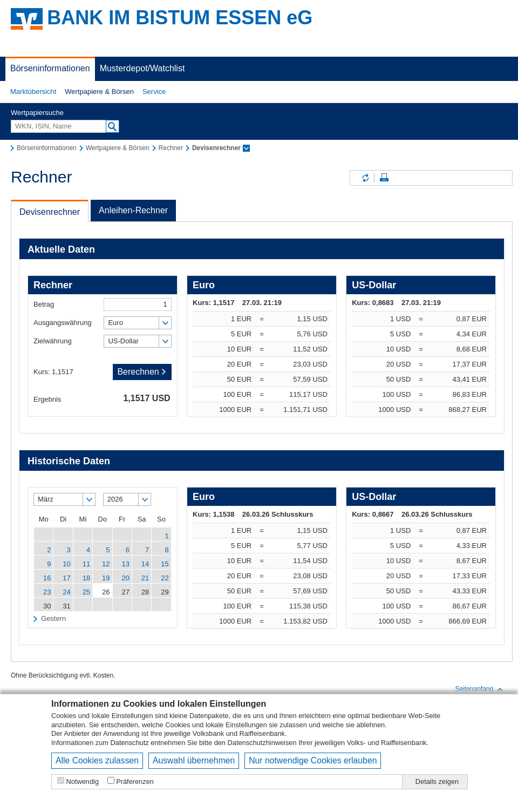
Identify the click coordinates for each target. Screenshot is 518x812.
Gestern (53, 618)
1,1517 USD (146, 398)
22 (165, 578)
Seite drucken (384, 178)
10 (66, 564)
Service (154, 92)
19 (106, 578)
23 (47, 592)
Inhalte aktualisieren (365, 178)
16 (47, 578)
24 (66, 592)
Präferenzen (135, 781)
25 (86, 592)
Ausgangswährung (63, 323)
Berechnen (142, 372)
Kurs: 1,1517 (53, 372)
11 (86, 564)
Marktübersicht (33, 92)
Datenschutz (130, 743)
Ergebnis (47, 399)
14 (145, 564)
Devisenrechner (50, 212)
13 (125, 564)
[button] (33, 92)
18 (86, 578)
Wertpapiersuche (37, 113)
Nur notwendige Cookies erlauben (313, 760)
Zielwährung (53, 341)
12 (106, 564)
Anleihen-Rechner (133, 210)
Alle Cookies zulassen (97, 760)
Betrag (44, 304)
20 (125, 578)
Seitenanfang (479, 689)
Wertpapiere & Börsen (99, 92)
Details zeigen (437, 781)
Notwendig (83, 781)
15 (165, 564)
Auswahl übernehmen (194, 760)
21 (145, 578)
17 (66, 578)
